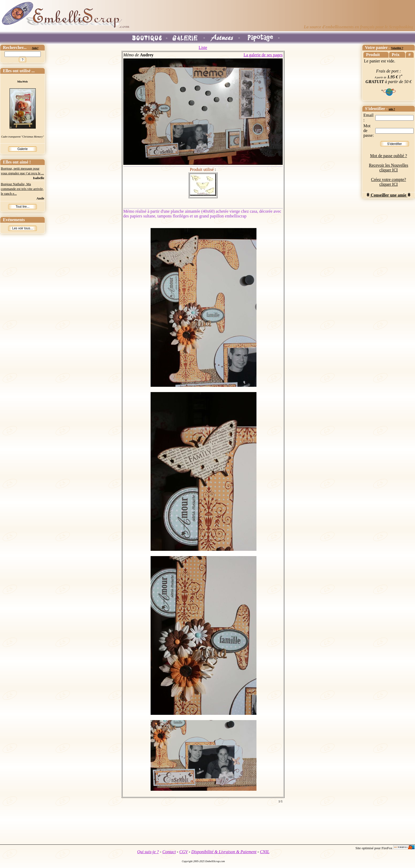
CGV (183, 852)
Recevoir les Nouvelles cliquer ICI (389, 168)
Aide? (35, 48)
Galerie (23, 149)
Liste (203, 47)
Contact (169, 852)
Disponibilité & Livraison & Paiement (224, 852)
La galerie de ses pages (263, 55)
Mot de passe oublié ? (389, 156)
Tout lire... (22, 207)
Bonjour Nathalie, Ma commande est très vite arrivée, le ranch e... (22, 189)
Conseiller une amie (389, 195)
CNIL (265, 852)
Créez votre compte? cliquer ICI (389, 182)
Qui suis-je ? (148, 852)
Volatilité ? (397, 48)
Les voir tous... (22, 228)
